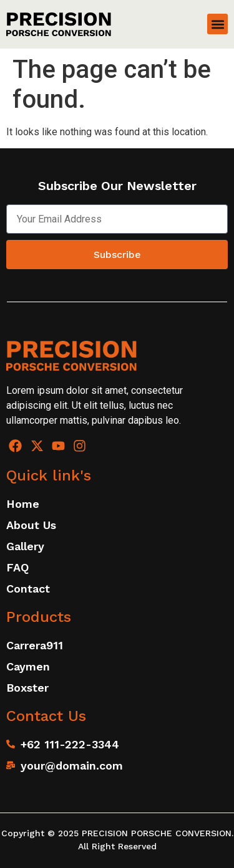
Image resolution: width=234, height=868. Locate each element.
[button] (217, 24)
